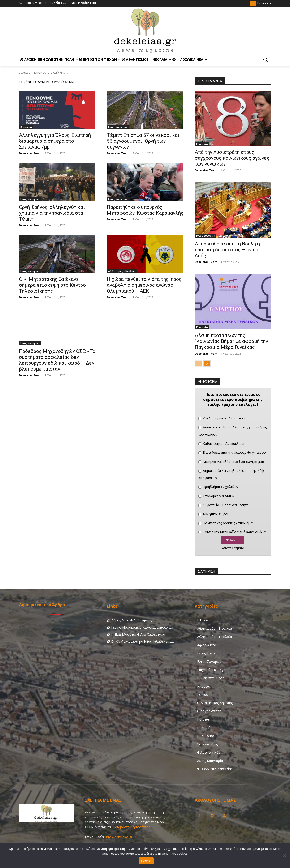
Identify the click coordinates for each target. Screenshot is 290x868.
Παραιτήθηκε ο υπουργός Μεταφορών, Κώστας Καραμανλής (145, 210)
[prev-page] (198, 363)
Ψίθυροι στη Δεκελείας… (216, 769)
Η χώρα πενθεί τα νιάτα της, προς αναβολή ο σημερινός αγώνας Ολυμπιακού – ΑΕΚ (144, 285)
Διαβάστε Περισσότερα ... (134, 827)
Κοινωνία (26, 127)
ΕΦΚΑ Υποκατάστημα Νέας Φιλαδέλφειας (140, 641)
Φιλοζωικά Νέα (209, 752)
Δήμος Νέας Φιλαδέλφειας (129, 620)
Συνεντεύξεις (207, 744)
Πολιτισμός (206, 736)
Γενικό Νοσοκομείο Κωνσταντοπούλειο (140, 627)
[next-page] (207, 363)
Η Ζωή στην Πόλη (211, 678)
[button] (265, 60)
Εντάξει (146, 861)
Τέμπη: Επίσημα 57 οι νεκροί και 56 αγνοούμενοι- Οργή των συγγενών (143, 141)
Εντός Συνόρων (118, 127)
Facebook (264, 3)
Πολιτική (204, 728)
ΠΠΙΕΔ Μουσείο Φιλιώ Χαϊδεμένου (136, 634)
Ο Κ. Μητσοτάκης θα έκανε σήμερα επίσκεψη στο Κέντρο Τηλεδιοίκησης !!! (52, 285)
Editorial (203, 620)
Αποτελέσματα (233, 548)
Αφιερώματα (207, 645)
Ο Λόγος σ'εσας (209, 711)
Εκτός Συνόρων (209, 653)
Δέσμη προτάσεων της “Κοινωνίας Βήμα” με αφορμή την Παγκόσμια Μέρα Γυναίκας (231, 341)
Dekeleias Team (30, 153)
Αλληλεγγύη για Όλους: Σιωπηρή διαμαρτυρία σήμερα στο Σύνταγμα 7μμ (55, 141)
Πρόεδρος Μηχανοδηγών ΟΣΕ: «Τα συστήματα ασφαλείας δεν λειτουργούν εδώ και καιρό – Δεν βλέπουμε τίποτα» (57, 360)
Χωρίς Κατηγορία (210, 761)
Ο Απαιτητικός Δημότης (215, 703)
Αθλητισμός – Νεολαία (214, 628)
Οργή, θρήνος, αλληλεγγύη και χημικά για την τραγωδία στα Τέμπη (52, 213)
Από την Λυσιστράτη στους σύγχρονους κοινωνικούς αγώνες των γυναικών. (232, 158)
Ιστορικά (204, 686)
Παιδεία (203, 719)
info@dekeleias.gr (119, 837)
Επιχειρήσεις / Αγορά (213, 670)
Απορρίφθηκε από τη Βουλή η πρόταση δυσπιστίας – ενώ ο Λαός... (227, 250)
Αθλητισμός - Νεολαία (122, 271)
